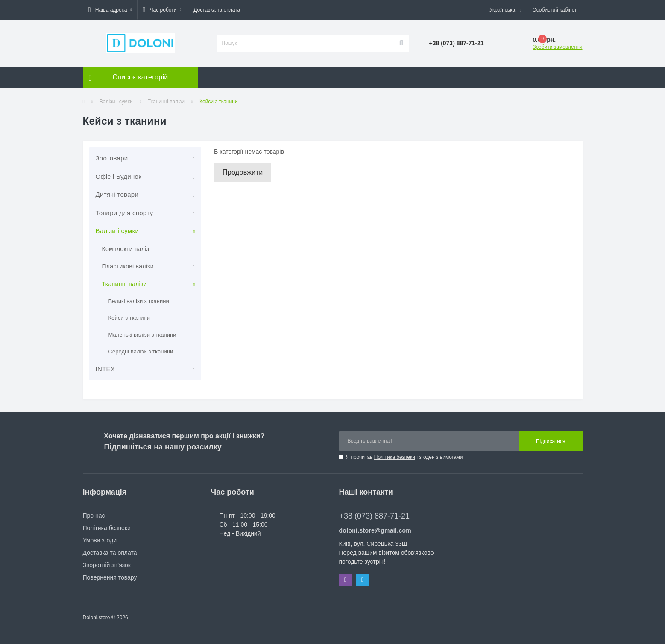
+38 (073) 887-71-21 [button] (375, 516)
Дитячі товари (117, 194)
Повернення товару (110, 577)
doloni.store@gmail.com (375, 530)
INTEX (105, 369)
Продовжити (243, 172)
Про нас (94, 516)
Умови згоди (100, 540)
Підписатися (551, 441)
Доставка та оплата (217, 10)
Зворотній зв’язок (107, 565)
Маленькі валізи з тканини (142, 335)
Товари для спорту (125, 213)
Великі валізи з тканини (139, 301)
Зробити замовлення (557, 47)
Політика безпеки (395, 457)
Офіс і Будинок (119, 176)
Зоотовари (112, 158)
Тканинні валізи (166, 102)
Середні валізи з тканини (141, 351)
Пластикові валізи (128, 266)
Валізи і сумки (116, 102)
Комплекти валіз (126, 249)
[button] (110, 10)
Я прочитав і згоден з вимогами (404, 457)
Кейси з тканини (129, 318)
